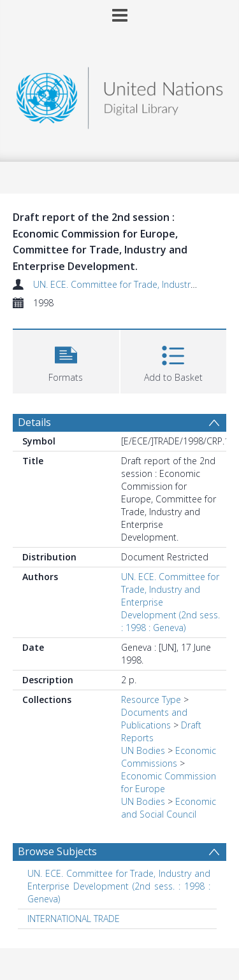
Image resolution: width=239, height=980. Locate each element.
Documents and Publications (154, 719)
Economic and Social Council (169, 808)
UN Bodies (143, 750)
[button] (66, 360)
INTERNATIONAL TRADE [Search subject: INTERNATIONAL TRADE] (74, 919)
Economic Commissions (169, 757)
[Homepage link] (120, 95)
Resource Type (151, 699)
